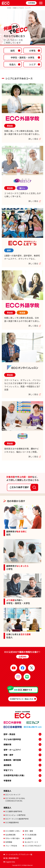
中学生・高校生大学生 (23, 57)
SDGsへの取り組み (13, 838)
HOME (9, 8)
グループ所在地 (11, 846)
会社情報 (28, 838)
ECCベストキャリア (13, 795)
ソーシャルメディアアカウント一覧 (19, 854)
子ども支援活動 (30, 835)
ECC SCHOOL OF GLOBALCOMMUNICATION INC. (15, 800)
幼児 (13, 51)
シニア (32, 64)
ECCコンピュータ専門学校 (15, 815)
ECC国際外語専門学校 (14, 811)
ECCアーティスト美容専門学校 (17, 819)
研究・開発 (29, 831)
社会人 (13, 64)
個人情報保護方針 (12, 858)
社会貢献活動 (10, 835)
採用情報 (32, 3)
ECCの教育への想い (13, 831)
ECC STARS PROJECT (33, 846)
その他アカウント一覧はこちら (22, 699)
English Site (10, 862)
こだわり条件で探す (19, 487)
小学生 (32, 51)
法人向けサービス (31, 842)
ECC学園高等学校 (12, 822)
